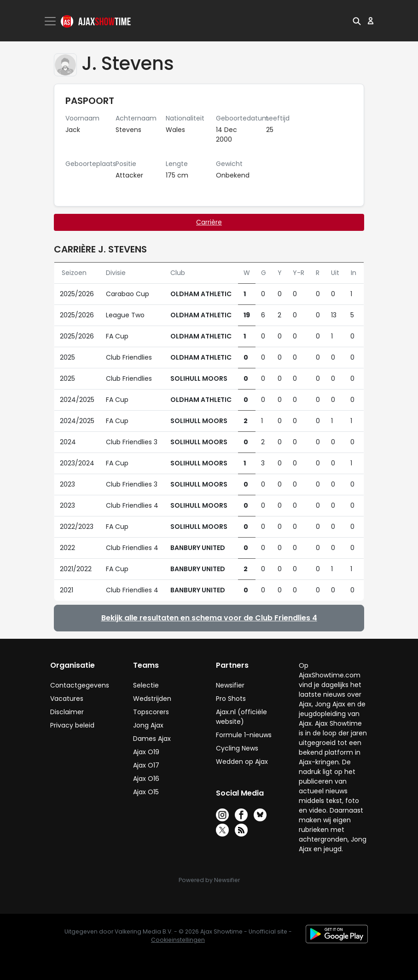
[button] (357, 21)
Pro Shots (231, 699)
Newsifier (230, 685)
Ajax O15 (146, 792)
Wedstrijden (152, 699)
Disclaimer (67, 712)
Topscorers (151, 712)
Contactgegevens (80, 685)
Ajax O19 (146, 752)
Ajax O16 (146, 779)
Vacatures (67, 699)
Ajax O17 (146, 765)
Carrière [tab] (209, 222)
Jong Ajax (148, 725)
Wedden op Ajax (242, 762)
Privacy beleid (72, 725)
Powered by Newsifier (209, 880)
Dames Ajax (152, 739)
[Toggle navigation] (51, 21)
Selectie (146, 685)
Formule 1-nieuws (244, 735)
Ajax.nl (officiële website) (241, 717)
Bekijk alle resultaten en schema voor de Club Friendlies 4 (209, 618)
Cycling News (237, 748)
